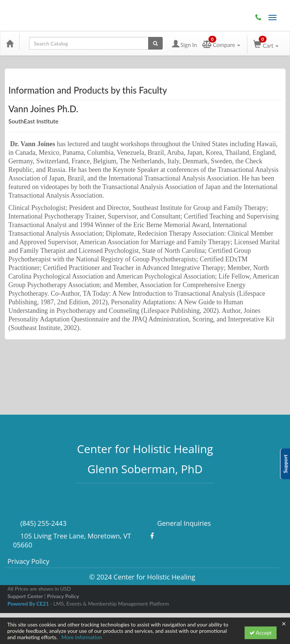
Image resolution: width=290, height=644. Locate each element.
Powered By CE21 (29, 604)
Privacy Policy (28, 561)
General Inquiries (183, 523)
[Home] (10, 43)
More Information (82, 637)
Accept (261, 633)
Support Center (25, 596)
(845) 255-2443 (258, 18)
